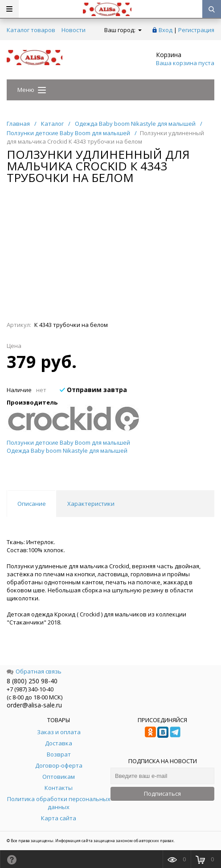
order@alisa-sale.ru (34, 705)
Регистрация (196, 30)
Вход (166, 30)
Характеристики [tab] (91, 504)
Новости (74, 30)
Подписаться (162, 794)
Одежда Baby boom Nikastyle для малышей (67, 451)
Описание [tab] (32, 504)
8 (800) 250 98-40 (32, 681)
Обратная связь (34, 671)
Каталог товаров (31, 30)
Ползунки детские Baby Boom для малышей (68, 442)
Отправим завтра (93, 390)
